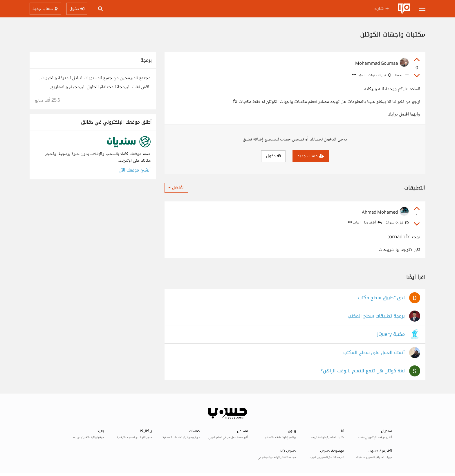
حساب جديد (311, 156)
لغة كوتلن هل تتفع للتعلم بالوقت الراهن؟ (363, 371)
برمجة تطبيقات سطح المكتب (376, 316)
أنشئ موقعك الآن (135, 170)
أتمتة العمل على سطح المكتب (374, 353)
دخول (273, 156)
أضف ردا (373, 223)
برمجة (401, 75)
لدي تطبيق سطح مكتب (381, 298)
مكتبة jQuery (391, 335)
